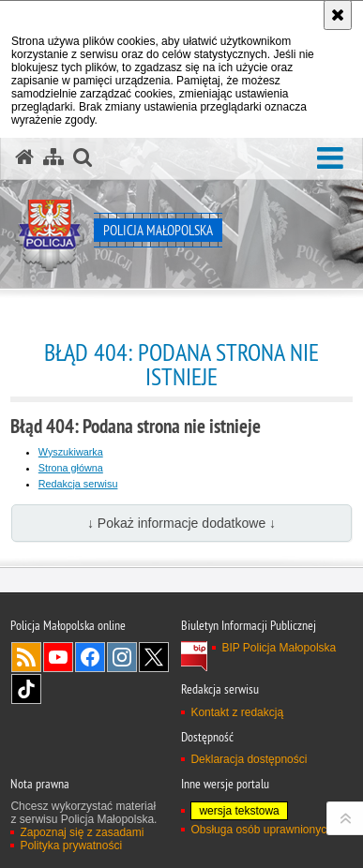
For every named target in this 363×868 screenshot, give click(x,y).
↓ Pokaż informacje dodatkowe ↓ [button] (181, 523)
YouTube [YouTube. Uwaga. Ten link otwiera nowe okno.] (58, 657)
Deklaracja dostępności (249, 759)
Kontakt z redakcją (237, 712)
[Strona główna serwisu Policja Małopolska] (24, 157)
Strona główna (71, 468)
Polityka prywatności (71, 846)
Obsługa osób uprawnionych (261, 830)
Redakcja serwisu (78, 484)
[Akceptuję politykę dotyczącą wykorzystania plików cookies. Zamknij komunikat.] (338, 15)
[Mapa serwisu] (53, 157)
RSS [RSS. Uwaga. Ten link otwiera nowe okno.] (26, 657)
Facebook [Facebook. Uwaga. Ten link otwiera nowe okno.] (90, 657)
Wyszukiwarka (71, 452)
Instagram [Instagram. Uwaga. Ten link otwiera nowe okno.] (122, 657)
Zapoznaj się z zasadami (82, 832)
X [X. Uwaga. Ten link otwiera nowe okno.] (154, 657)
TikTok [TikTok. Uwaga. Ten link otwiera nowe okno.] (26, 689)
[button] (330, 159)
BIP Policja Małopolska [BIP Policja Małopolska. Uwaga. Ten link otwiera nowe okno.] (279, 648)
